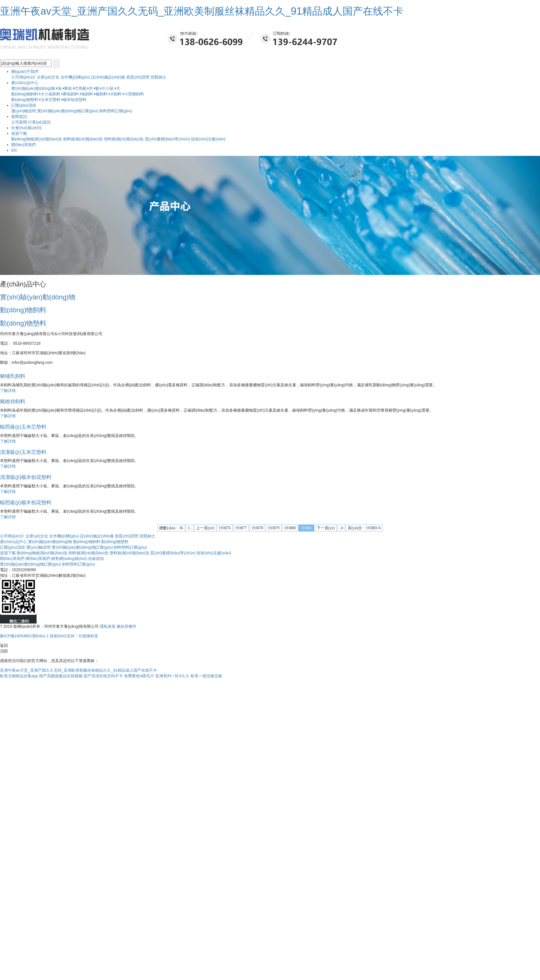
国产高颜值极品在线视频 (61, 676)
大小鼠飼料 (50, 94)
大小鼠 (107, 88)
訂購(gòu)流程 (13, 547)
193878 (257, 528)
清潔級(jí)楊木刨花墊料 (26, 477)
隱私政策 (108, 626)
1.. (190, 528)
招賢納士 (159, 77)
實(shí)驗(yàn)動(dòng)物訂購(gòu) (68, 111)
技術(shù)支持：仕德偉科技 (74, 636)
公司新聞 (19, 122)
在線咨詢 (96, 559)
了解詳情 (8, 391)
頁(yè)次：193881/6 (364, 528)
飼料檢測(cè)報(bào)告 (83, 139)
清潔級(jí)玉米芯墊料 (23, 452)
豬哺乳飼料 (13, 376)
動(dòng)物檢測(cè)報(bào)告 (37, 139)
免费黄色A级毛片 (139, 676)
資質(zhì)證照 (138, 77)
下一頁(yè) (326, 528)
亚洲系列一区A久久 (172, 676)
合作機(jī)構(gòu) (75, 77)
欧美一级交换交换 (206, 676)
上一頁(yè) (205, 528)
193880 (290, 528)
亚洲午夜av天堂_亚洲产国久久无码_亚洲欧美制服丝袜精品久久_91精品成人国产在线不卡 (202, 11)
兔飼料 (86, 94)
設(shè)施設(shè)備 (109, 77)
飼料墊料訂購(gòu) (116, 111)
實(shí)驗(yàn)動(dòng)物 (33, 88)
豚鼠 (67, 88)
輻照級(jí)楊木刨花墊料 (26, 503)
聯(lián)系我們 (12, 559)
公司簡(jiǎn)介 (23, 77)
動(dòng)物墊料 (25, 100)
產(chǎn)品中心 (13, 542)
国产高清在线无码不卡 (103, 676)
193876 (225, 528)
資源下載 (8, 553)
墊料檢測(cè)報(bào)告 (124, 139)
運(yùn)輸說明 (24, 111)
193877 (241, 528)
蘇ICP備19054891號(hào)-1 (25, 636)
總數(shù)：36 (171, 528)
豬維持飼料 (13, 402)
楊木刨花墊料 (74, 100)
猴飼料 (101, 94)
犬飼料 (115, 94)
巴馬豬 (80, 88)
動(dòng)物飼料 (25, 94)
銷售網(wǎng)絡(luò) (69, 559)
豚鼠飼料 (70, 94)
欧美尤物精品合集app (19, 676)
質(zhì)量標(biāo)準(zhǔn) (167, 139)
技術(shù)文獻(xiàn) (208, 139)
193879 (274, 528)
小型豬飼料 (133, 94)
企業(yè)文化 (48, 77)
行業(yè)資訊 (39, 122)
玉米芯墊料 (50, 100)
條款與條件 (127, 626)
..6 (341, 528)
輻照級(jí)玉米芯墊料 (23, 427)
